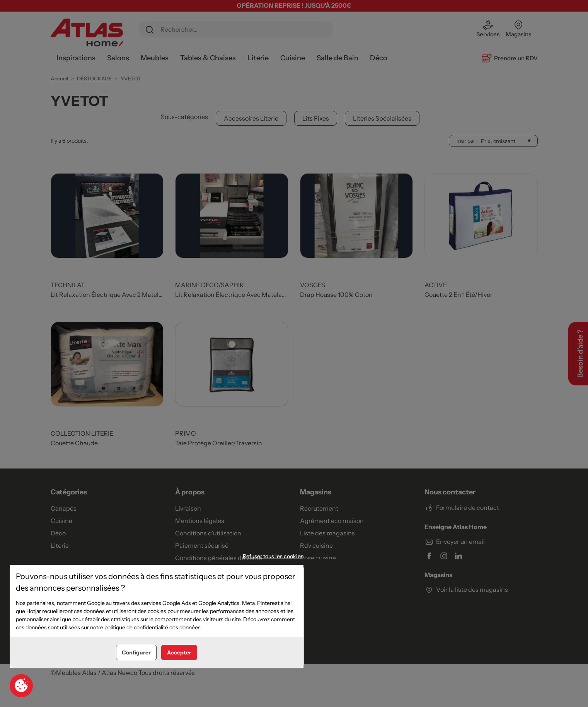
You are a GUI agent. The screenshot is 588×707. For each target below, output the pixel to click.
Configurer (136, 652)
